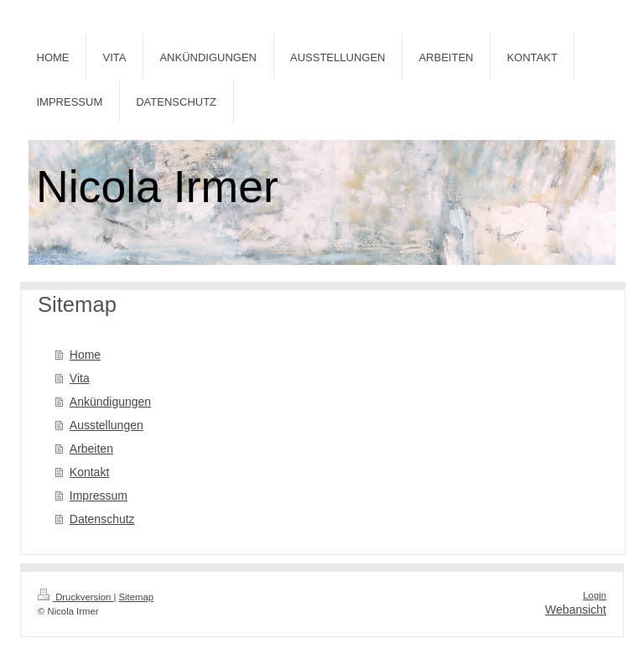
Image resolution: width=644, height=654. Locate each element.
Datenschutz (102, 519)
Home (85, 355)
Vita (80, 378)
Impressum (99, 496)
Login (595, 595)
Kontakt (89, 472)
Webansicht (576, 610)
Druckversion (75, 597)
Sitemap (137, 597)
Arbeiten (91, 449)
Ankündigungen (110, 402)
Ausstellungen (106, 425)
